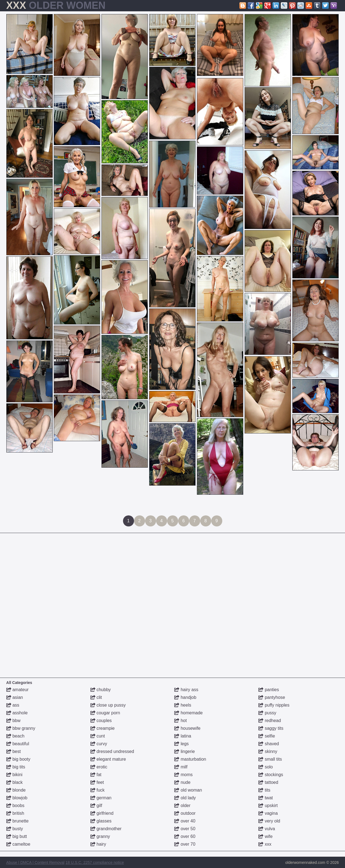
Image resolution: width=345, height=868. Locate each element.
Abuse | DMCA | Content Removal (35, 862)
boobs (15, 806)
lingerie (184, 751)
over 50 (185, 829)
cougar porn (105, 713)
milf (181, 767)
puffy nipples (274, 705)
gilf (96, 806)
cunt (98, 736)
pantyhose (272, 697)
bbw (14, 721)
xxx (265, 844)
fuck (98, 790)
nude (182, 782)
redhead (270, 721)
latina (183, 736)
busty (15, 829)
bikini (14, 775)
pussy (267, 713)
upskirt (268, 806)
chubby (101, 690)
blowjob (17, 798)
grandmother (106, 829)
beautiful (18, 744)
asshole (17, 713)
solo (266, 767)
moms (183, 775)
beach (15, 736)
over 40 (185, 821)
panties (269, 690)
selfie (267, 736)
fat (96, 775)
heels (183, 705)
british (15, 813)
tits (264, 790)
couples (101, 721)
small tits (270, 759)
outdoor (185, 813)
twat (266, 798)
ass (13, 705)
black (15, 782)
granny (100, 836)
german (101, 798)
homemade (188, 713)
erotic (99, 767)
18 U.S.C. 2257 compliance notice (95, 862)
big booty (18, 759)
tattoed (268, 782)
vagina (268, 813)
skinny (268, 751)
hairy (98, 844)
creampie (103, 728)
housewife (187, 728)
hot (180, 721)
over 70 (185, 844)
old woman (188, 790)
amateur (18, 690)
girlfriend (102, 813)
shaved (269, 744)
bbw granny (21, 728)
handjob (185, 697)
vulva (267, 829)
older (182, 806)
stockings (271, 775)
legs (181, 744)
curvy (99, 744)
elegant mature (108, 759)
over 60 (185, 836)
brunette (18, 821)
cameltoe (18, 844)
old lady (185, 798)
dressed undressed (112, 751)
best (14, 751)
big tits (16, 767)
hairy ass (186, 690)
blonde (16, 790)
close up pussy (108, 705)
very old (269, 821)
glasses (101, 821)
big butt (17, 836)
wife (265, 836)
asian (15, 697)
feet (97, 782)
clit (96, 697)
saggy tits (271, 728)
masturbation (190, 759)
